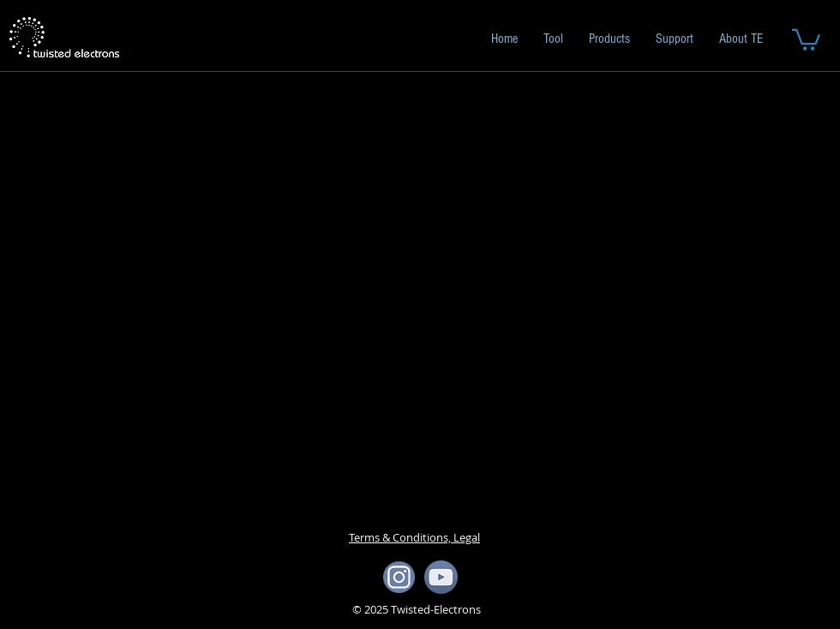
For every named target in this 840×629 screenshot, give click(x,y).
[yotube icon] (441, 577)
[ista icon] (399, 577)
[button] (806, 39)
